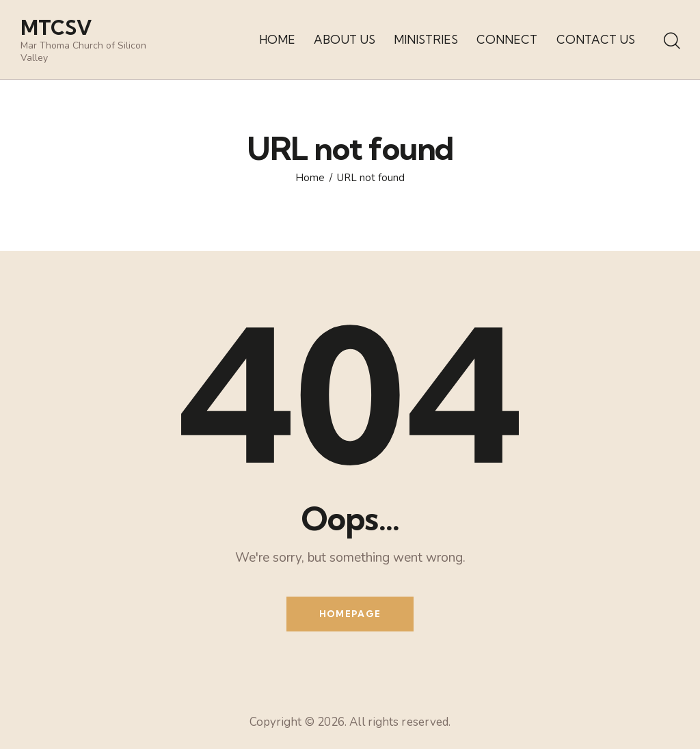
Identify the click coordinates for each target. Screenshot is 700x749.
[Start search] (671, 42)
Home (310, 178)
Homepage (350, 614)
